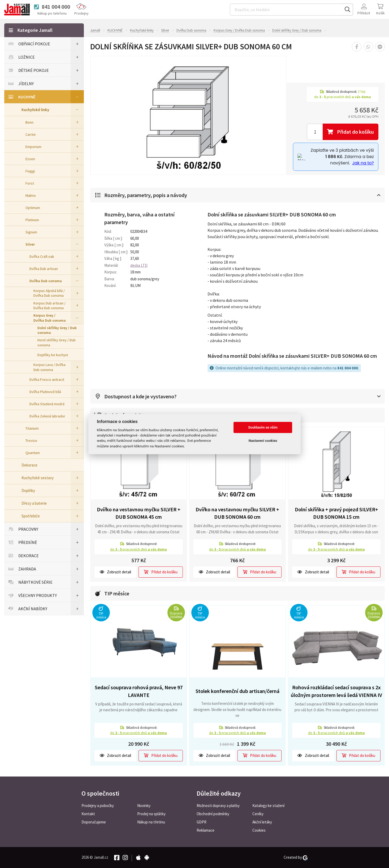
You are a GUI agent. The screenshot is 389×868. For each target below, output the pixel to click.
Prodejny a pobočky (98, 806)
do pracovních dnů (139, 549)
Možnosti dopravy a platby (218, 806)
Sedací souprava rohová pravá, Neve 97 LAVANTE (139, 691)
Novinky (144, 806)
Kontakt (88, 814)
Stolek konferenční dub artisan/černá (237, 691)
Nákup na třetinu (151, 822)
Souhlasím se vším (263, 427)
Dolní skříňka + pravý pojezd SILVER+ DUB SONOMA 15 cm (336, 513)
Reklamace (206, 830)
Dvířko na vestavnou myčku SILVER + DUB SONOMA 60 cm (237, 513)
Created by (296, 857)
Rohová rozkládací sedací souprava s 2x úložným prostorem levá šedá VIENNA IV (336, 691)
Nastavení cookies (263, 441)
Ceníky (258, 814)
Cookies (259, 830)
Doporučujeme (94, 822)
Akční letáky (262, 822)
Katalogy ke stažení (268, 806)
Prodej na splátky (151, 814)
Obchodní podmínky (213, 814)
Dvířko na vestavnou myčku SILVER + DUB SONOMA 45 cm (139, 513)
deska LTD (139, 265)
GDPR (202, 822)
